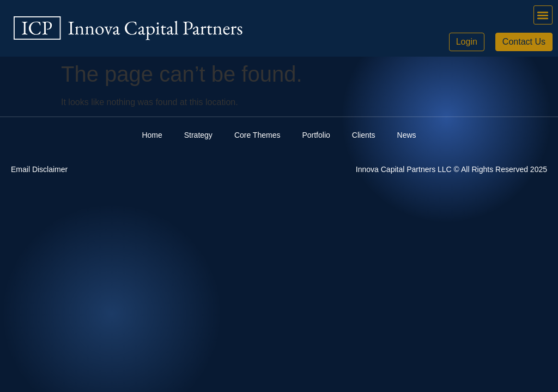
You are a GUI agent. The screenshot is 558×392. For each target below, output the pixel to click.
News (407, 135)
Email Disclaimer (39, 169)
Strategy (198, 135)
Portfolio (316, 135)
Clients (364, 135)
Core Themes (257, 135)
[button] (543, 15)
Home (152, 135)
